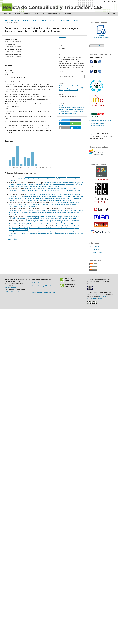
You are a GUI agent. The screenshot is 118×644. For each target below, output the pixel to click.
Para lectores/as (94, 247)
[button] (64, 120)
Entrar (114, 1)
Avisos (36, 14)
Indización (27, 14)
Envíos (43, 14)
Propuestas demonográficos (70, 285)
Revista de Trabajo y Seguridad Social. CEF (44, 292)
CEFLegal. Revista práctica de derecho (43, 283)
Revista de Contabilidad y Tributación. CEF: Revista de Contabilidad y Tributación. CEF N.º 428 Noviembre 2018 (43, 223)
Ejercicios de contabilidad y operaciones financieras (55, 232)
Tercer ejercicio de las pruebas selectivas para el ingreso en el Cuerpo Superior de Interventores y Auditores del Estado (46, 184)
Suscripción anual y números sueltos (100, 121)
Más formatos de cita (67, 77)
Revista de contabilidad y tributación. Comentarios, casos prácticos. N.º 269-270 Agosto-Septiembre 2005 (48, 20)
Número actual (7, 14)
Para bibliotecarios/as (96, 252)
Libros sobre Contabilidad (97, 123)
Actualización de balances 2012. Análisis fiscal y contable (44, 216)
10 (19, 239)
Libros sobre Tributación (97, 126)
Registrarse (107, 1)
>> (23, 239)
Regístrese (93, 134)
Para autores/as (94, 249)
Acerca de (68, 14)
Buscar (112, 14)
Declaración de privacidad (12, 291)
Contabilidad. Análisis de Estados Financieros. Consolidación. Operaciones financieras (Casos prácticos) (43, 210)
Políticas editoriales (55, 14)
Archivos (18, 14)
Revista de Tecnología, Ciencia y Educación (44, 289)
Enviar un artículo (97, 46)
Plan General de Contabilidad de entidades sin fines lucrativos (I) (47, 189)
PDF (63, 39)
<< (6, 239)
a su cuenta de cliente (101, 36)
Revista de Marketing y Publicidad (41, 286)
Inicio (6, 20)
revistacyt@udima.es (11, 287)
